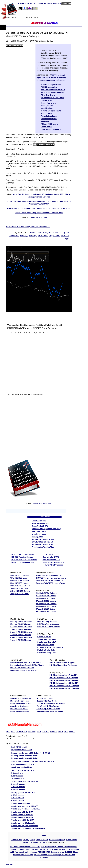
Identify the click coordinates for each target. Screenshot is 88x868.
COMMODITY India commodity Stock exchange (29, 849)
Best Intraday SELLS (51, 560)
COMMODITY (21, 732)
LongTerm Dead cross (20, 711)
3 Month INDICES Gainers (21, 632)
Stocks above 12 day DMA (22, 812)
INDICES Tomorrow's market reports (51, 578)
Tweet (45, 217)
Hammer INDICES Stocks (47, 701)
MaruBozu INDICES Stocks (48, 706)
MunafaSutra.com (38, 842)
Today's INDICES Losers (53, 565)
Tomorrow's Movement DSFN (53, 90)
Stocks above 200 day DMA (23, 820)
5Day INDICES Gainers (20, 581)
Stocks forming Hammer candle (25, 826)
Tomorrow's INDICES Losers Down (50, 583)
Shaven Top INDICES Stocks (48, 709)
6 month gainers (18, 789)
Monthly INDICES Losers (21, 624)
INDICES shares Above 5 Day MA (63, 675)
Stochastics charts (49, 119)
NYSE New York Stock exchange (23, 852)
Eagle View (54, 236)
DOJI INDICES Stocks (45, 698)
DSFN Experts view (49, 87)
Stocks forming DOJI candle (23, 823)
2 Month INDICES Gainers (21, 627)
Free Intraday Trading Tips (43, 547)
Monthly (33, 236)
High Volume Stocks (46, 645)
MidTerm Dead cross (19, 709)
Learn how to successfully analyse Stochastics (28, 227)
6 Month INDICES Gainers (21, 637)
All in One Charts (48, 95)
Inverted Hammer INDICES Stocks (51, 704)
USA (66, 732)
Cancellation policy (57, 840)
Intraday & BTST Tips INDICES (50, 647)
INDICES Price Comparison (22, 562)
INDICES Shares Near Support (62, 663)
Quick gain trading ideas (22, 767)
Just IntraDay (59, 233)
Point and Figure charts (51, 129)
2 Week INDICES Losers (46, 601)
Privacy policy (29, 840)
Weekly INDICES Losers (46, 596)
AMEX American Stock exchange (48, 855)
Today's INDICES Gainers (53, 562)
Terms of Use (16, 840)
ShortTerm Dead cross (20, 706)
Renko (33, 233)
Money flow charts (49, 103)
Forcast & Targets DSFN (51, 85)
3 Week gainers (18, 798)
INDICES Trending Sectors (22, 557)
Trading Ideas (38, 537)
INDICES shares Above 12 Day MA (64, 678)
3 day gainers (17, 773)
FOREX (46, 732)
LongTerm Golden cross (21, 704)
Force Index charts (49, 116)
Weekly (24, 236)
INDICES (53, 732)
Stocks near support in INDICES (25, 806)
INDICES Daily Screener (47, 622)
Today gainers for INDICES (23, 770)
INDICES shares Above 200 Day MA (64, 688)
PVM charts (46, 121)
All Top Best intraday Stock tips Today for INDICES (33, 761)
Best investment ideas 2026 (23, 765)
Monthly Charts (58, 201)
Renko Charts (21, 213)
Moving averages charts (51, 111)
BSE (13, 732)
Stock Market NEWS (40, 526)
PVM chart (56, 208)
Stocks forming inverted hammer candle (28, 828)
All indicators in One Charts (53, 98)
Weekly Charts (45, 201)
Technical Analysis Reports (52, 92)
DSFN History (47, 100)
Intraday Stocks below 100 (43, 539)
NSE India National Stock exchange (25, 847)
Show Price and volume (15, 45)
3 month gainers (18, 787)
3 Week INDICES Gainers (46, 604)
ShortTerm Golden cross (21, 698)
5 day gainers (17, 776)
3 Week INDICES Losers (46, 606)
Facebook (40, 217)
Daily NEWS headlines (21, 747)
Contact (39, 840)
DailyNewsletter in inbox (22, 750)
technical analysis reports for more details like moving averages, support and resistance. (52, 78)
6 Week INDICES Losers (46, 612)
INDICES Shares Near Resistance (63, 665)
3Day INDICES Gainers (20, 575)
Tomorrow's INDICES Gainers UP (50, 581)
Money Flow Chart (14, 201)
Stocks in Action (44, 637)
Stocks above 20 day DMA (22, 815)
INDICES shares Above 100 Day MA (64, 686)
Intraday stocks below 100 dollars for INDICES (31, 753)
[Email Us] (30, 8)
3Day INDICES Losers (20, 578)
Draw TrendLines (15, 208)
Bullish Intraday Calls (46, 650)
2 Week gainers (18, 795)
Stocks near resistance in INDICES (26, 809)
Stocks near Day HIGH (47, 639)
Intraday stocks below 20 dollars (25, 758)
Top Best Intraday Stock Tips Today (47, 529)
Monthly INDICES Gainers (21, 622)
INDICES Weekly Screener (48, 624)
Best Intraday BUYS (51, 557)
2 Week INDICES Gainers (46, 598)
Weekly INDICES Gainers (46, 593)
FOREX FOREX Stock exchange (51, 852)
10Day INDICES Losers (20, 588)
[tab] (20, 8)
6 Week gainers (18, 800)
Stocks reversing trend (21, 804)
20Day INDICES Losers (20, 594)
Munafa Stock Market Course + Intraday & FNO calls (40, 3)
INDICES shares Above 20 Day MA (64, 680)
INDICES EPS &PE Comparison (24, 560)
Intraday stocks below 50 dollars (25, 756)
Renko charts (47, 127)
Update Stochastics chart (45, 145)
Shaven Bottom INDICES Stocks (50, 711)
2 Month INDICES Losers (21, 629)
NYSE (39, 732)
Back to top (10, 864)
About (46, 840)
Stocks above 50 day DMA (22, 817)
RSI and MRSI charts (50, 124)
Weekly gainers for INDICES (23, 793)
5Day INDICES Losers (20, 583)
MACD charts (46, 113)
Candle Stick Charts (31, 201)
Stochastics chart (44, 208)
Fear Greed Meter (39, 531)
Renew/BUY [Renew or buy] (66, 4)
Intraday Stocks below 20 (42, 545)
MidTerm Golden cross (20, 701)
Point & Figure (45, 233)
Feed (44, 835)
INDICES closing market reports (49, 575)
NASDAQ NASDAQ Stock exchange (64, 849)
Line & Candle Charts (54, 213)
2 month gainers (18, 784)
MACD (46, 204)
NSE (8, 732)
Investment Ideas (39, 534)
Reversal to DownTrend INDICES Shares (27, 665)
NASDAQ (32, 732)
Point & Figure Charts (36, 213)
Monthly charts (47, 108)
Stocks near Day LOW (46, 642)
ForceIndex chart (29, 208)
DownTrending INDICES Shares (24, 670)
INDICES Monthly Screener (49, 627)
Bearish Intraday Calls (47, 653)
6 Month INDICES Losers (21, 640)
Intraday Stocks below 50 (42, 542)
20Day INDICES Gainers (20, 591)
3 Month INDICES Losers (21, 635)
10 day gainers (18, 778)
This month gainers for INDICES (25, 781)
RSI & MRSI (66, 208)
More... (72, 732)
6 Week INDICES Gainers (46, 609)
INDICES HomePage (40, 523)
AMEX (60, 732)
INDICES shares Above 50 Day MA (64, 683)
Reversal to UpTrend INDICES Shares (26, 663)
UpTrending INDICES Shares (22, 668)
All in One (18, 194)
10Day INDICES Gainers (20, 586)
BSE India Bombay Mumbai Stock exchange (59, 847)
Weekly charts (47, 106)
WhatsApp (32, 217)
